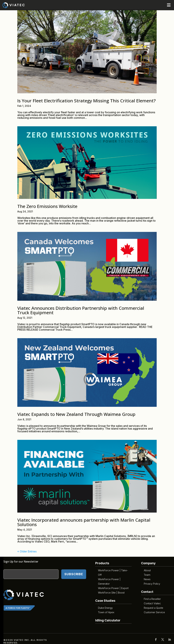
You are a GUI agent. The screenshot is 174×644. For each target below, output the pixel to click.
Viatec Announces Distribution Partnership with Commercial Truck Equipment (81, 310)
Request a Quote (153, 608)
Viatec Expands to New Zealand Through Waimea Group (76, 414)
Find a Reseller (152, 599)
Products (102, 563)
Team (147, 575)
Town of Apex (106, 612)
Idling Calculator (108, 620)
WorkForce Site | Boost (111, 593)
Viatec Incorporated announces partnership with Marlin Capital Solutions (84, 522)
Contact (147, 592)
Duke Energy (105, 608)
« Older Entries (27, 551)
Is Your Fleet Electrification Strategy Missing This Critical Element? (86, 101)
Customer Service (154, 612)
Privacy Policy (152, 584)
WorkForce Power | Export (113, 588)
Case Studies (105, 601)
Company (148, 563)
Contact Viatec (152, 603)
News (147, 579)
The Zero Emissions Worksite (47, 206)
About (147, 570)
